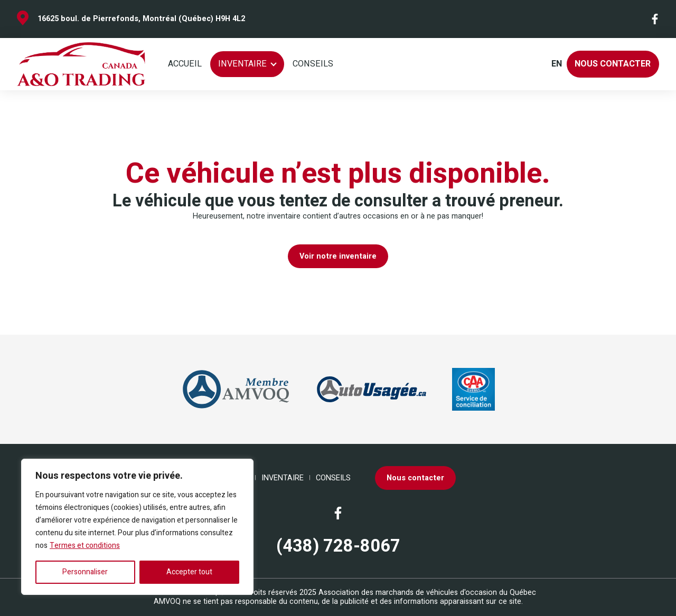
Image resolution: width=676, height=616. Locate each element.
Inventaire (242, 64)
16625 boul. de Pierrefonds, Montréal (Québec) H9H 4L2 (141, 19)
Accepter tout (189, 572)
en (556, 64)
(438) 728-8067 (338, 547)
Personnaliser (85, 572)
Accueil (185, 64)
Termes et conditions (85, 546)
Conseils (313, 64)
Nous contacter (613, 64)
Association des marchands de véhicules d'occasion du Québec (427, 593)
